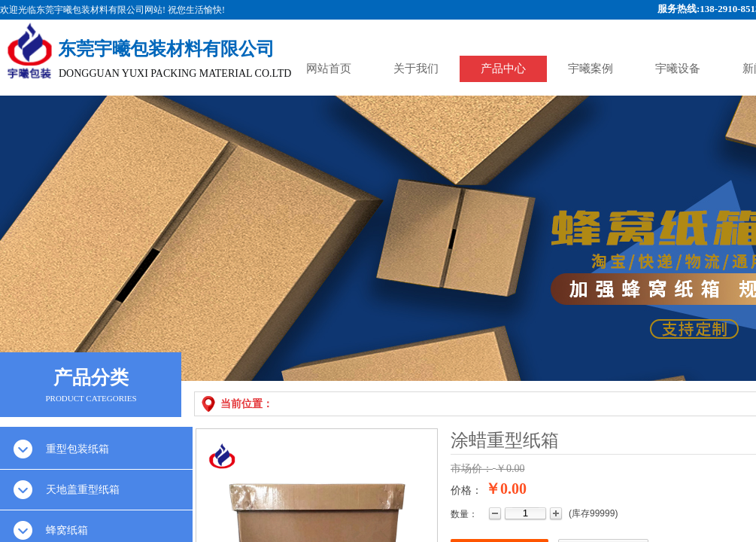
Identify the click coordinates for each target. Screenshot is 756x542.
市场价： (472, 469)
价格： (466, 490)
